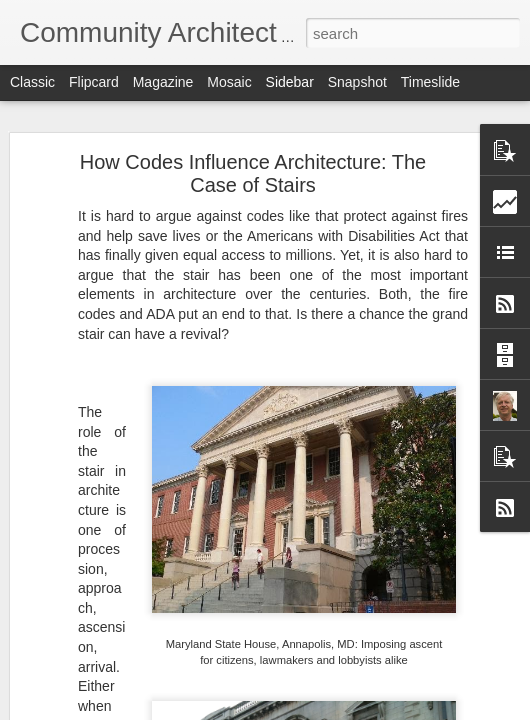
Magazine (163, 82)
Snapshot (357, 82)
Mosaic (229, 82)
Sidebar (290, 82)
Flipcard (94, 82)
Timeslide (430, 82)
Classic (32, 82)
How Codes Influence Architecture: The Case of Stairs (253, 173)
